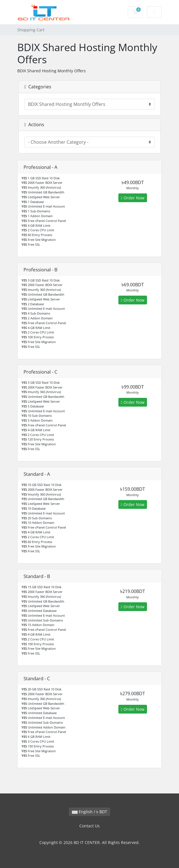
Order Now (133, 198)
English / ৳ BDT (89, 812)
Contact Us (89, 826)
